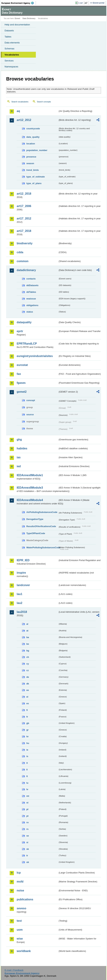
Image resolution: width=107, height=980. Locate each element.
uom (20, 930)
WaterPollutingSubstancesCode (42, 547)
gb (28, 723)
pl (27, 809)
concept (31, 400)
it (27, 763)
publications (25, 899)
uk (28, 862)
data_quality (33, 137)
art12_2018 (24, 194)
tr (27, 855)
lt (27, 776)
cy (28, 664)
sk (28, 849)
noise (20, 890)
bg (28, 651)
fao (19, 374)
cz (28, 670)
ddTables (31, 292)
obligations (32, 305)
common (23, 261)
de (28, 677)
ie (27, 750)
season (30, 163)
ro (27, 822)
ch (28, 657)
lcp (19, 873)
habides (22, 448)
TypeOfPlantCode (36, 533)
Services (9, 61)
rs (27, 829)
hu (28, 743)
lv (27, 789)
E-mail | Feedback (14, 970)
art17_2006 (24, 206)
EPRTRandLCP (27, 344)
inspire (21, 573)
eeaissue (31, 299)
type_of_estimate (36, 177)
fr (27, 717)
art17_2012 (24, 218)
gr (27, 730)
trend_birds (33, 170)
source (30, 414)
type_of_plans (34, 183)
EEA (19, 3)
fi (27, 710)
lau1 (20, 594)
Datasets (9, 31)
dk (28, 684)
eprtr (20, 331)
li (27, 770)
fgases (21, 383)
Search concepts (44, 102)
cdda (20, 252)
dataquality (24, 322)
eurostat (22, 365)
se (28, 836)
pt (27, 816)
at (27, 631)
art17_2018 (24, 231)
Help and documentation (17, 25)
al (27, 624)
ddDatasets (32, 285)
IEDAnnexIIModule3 (30, 488)
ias (19, 457)
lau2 (20, 603)
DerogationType (35, 519)
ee (28, 690)
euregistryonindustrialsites (35, 356)
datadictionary (26, 270)
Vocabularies (12, 55)
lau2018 (22, 612)
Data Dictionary (29, 18)
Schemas (9, 49)
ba (28, 637)
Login (81, 3)
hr (27, 736)
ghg (19, 440)
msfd (20, 882)
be (28, 644)
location (31, 144)
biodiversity (25, 243)
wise (20, 939)
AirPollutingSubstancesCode (42, 512)
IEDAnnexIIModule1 (30, 475)
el (27, 697)
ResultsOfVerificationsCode (41, 526)
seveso (21, 908)
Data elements (12, 43)
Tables (8, 37)
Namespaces (11, 67)
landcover (23, 585)
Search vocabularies (20, 102)
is (27, 756)
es (28, 703)
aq (18, 111)
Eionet (17, 18)
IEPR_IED (23, 560)
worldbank (24, 951)
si (27, 842)
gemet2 (22, 392)
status (30, 312)
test (19, 921)
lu (27, 783)
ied (19, 466)
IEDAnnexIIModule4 (30, 500)
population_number (37, 150)
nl (27, 803)
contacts (31, 279)
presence (31, 157)
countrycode (33, 129)
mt (28, 796)
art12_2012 (24, 120)
